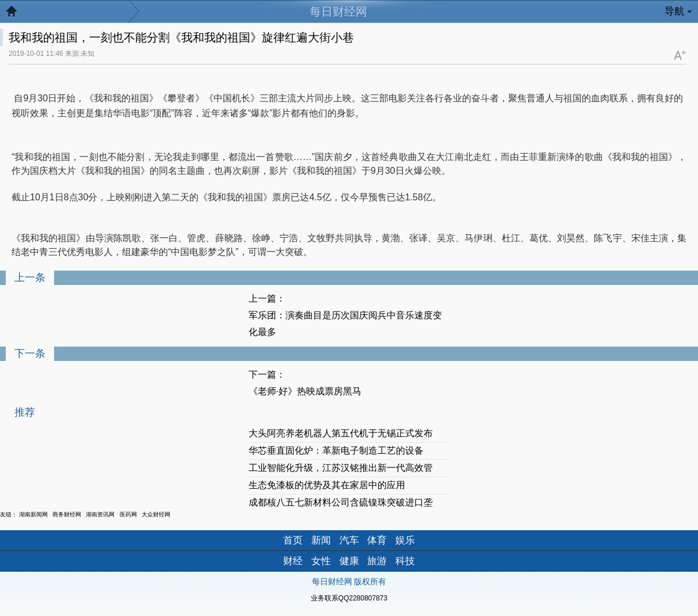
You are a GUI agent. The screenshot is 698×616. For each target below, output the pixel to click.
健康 (349, 561)
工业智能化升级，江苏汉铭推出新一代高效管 (341, 468)
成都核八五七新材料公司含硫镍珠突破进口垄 (341, 502)
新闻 (321, 540)
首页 (293, 540)
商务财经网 (67, 514)
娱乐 (405, 540)
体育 (377, 540)
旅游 (377, 561)
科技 (405, 561)
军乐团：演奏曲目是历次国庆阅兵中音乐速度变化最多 (345, 324)
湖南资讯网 (100, 514)
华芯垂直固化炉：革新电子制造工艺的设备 (336, 450)
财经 (293, 561)
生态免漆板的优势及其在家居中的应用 (327, 485)
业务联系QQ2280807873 (349, 598)
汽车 (349, 540)
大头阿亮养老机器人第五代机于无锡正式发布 (341, 433)
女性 (321, 561)
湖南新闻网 (33, 514)
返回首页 (17, 14)
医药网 (128, 514)
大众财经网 (156, 514)
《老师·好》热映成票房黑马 (305, 391)
